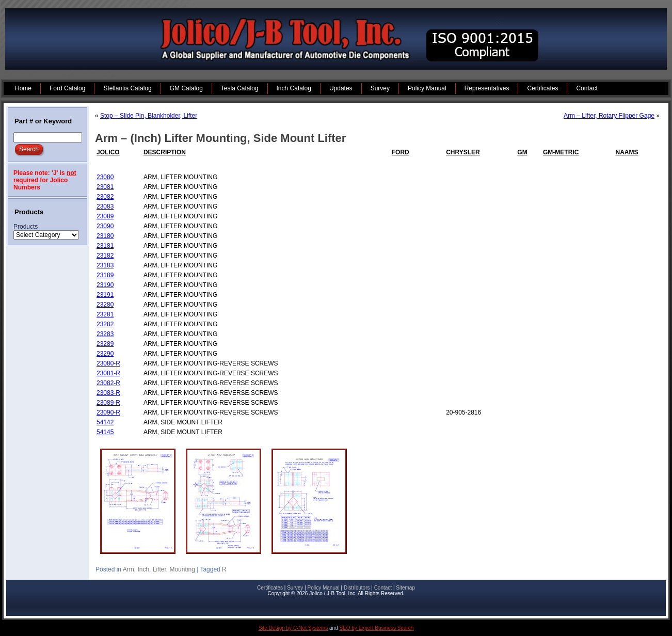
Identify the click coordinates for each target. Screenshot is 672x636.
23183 (105, 265)
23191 (105, 295)
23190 (105, 285)
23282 (105, 324)
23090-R (108, 412)
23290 (105, 354)
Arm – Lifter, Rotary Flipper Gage (609, 116)
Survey (295, 588)
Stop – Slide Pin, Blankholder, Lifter (149, 116)
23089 (105, 216)
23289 (105, 344)
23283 (105, 334)
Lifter (159, 569)
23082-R (108, 383)
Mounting (182, 569)
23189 (105, 275)
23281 (105, 314)
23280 (105, 305)
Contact (383, 588)
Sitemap (405, 588)
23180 (105, 236)
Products (26, 227)
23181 (105, 246)
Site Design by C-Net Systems (293, 628)
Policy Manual (323, 588)
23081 (105, 187)
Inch (143, 569)
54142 (105, 422)
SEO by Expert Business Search (376, 628)
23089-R (108, 403)
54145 (105, 432)
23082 (105, 197)
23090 (105, 226)
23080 (105, 177)
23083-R (108, 393)
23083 (105, 206)
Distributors (357, 588)
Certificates (270, 588)
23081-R (108, 373)
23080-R (108, 363)
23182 (105, 256)
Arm (129, 569)
